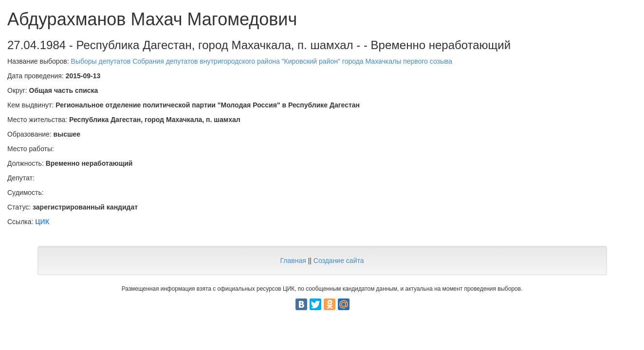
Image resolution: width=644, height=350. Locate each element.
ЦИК (42, 222)
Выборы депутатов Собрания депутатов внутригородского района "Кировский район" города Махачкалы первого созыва (262, 61)
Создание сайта (339, 261)
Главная (293, 261)
